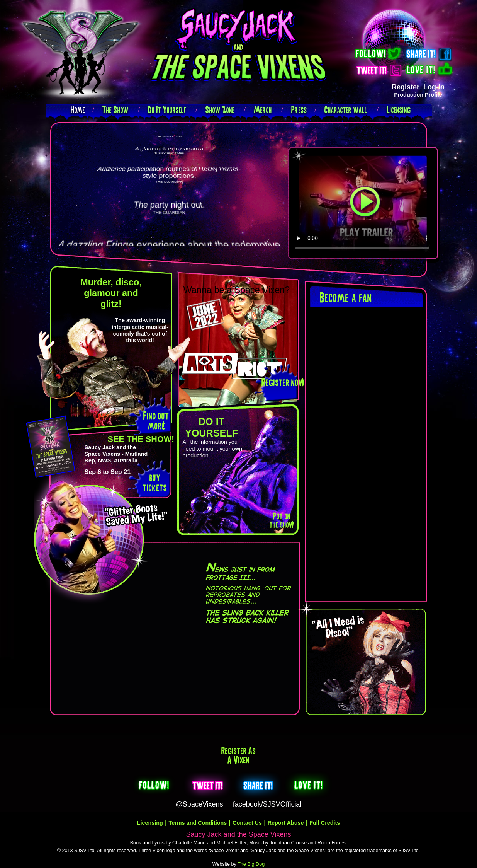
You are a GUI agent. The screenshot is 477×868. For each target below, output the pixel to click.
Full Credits (325, 823)
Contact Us (247, 823)
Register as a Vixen (239, 755)
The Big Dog (251, 864)
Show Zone (220, 110)
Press (299, 110)
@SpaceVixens (199, 804)
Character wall (346, 110)
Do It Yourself (167, 110)
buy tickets (155, 482)
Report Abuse (286, 823)
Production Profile (418, 95)
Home (78, 110)
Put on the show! (281, 520)
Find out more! (156, 420)
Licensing (399, 110)
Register (406, 87)
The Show (115, 110)
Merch (263, 110)
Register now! (283, 382)
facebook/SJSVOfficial (267, 804)
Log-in (434, 87)
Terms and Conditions (198, 823)
